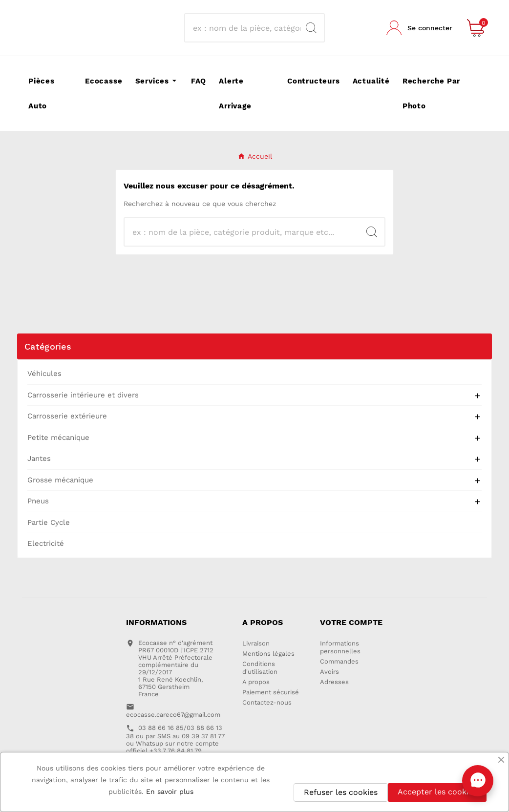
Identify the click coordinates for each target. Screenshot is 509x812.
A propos (256, 682)
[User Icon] (419, 28)
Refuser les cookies (341, 792)
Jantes (39, 458)
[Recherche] (245, 28)
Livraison (256, 643)
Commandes (339, 661)
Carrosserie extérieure (67, 416)
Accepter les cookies (437, 792)
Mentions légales (268, 654)
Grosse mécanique (60, 480)
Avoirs (329, 672)
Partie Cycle (49, 522)
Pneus (38, 501)
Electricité (46, 543)
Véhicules (44, 374)
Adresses (334, 682)
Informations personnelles (340, 647)
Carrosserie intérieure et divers (83, 395)
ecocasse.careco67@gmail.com (173, 715)
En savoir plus (170, 791)
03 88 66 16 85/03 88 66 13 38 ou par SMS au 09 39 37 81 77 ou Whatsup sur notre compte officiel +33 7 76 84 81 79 (175, 739)
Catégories (48, 346)
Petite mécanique (58, 437)
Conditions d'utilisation (260, 668)
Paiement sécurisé (271, 692)
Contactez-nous (267, 702)
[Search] (311, 28)
